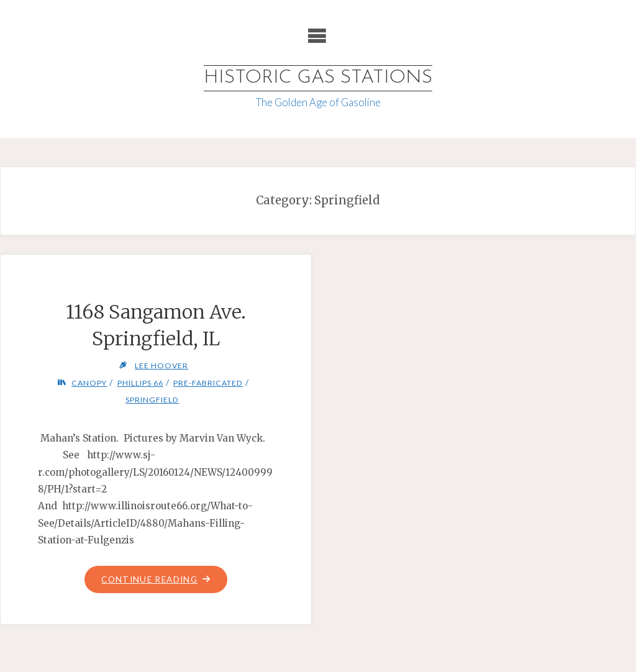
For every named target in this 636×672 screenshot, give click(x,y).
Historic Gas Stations (318, 78)
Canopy (89, 383)
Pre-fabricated (208, 383)
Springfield (152, 400)
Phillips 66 (140, 383)
